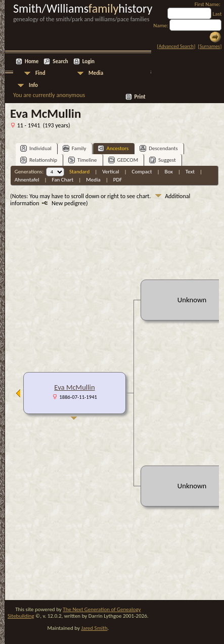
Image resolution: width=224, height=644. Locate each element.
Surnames (210, 46)
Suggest (163, 160)
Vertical (110, 172)
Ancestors (113, 148)
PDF (118, 180)
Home (32, 61)
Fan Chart (63, 180)
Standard (79, 172)
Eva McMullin (74, 387)
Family (75, 148)
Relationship (39, 160)
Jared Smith (94, 628)
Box (168, 172)
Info (33, 85)
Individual (36, 148)
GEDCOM (123, 160)
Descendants (159, 148)
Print (140, 97)
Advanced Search (176, 46)
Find (40, 73)
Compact (142, 172)
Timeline (82, 160)
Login (88, 61)
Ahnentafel (27, 180)
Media (96, 73)
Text (190, 172)
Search (60, 61)
